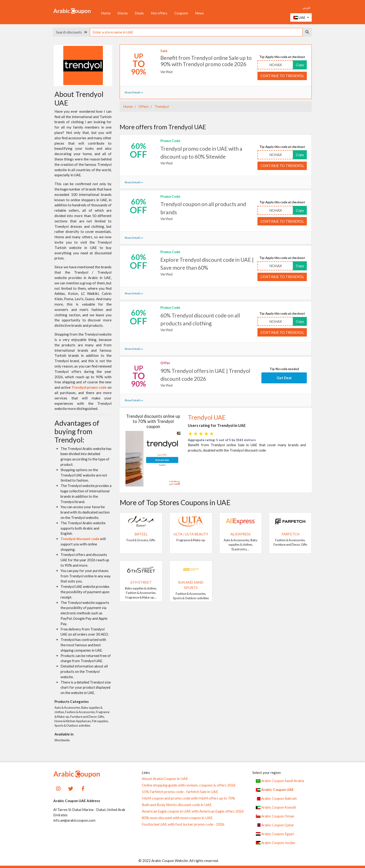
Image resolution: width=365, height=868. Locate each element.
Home (106, 13)
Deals (139, 13)
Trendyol (161, 106)
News (199, 13)
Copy (300, 65)
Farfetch (290, 534)
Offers (143, 106)
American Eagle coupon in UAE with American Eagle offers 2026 (193, 811)
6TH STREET (141, 582)
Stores (123, 13)
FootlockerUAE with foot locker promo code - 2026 (183, 824)
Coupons (181, 13)
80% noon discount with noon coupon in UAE (177, 818)
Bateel (141, 534)
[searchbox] (196, 32)
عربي (307, 7)
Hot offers (159, 13)
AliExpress (241, 534)
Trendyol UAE (207, 417)
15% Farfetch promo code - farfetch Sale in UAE (180, 792)
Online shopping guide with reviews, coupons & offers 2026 (189, 785)
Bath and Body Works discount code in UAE (177, 805)
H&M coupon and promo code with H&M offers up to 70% (188, 798)
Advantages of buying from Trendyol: (77, 431)
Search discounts (71, 32)
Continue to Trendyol (282, 76)
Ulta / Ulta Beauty (191, 534)
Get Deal (284, 378)
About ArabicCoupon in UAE (165, 779)
